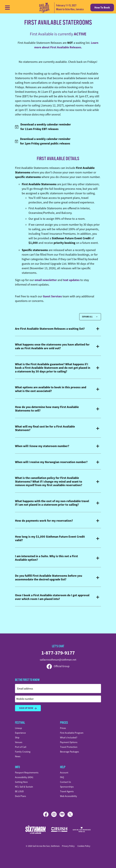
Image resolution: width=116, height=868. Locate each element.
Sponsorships (67, 787)
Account (64, 773)
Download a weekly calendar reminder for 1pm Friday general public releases (43, 141)
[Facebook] (47, 814)
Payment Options (69, 742)
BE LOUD (19, 791)
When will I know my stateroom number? (42, 446)
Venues (19, 742)
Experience (20, 733)
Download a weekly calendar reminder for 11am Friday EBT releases (43, 127)
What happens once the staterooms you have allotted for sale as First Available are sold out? (52, 346)
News (18, 756)
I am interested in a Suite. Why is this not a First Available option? (46, 558)
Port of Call (21, 747)
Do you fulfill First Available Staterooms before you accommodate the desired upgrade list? (49, 578)
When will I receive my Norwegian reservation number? (51, 462)
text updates (71, 280)
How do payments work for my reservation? (44, 521)
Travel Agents (67, 791)
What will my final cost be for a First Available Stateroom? (45, 428)
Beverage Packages (69, 752)
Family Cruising (23, 752)
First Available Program (72, 733)
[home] (60, 8)
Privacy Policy (68, 846)
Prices (63, 728)
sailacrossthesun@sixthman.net (58, 660)
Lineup (18, 728)
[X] (70, 814)
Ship (17, 738)
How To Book (102, 7)
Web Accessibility (69, 796)
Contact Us (66, 782)
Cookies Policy (84, 846)
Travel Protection (69, 747)
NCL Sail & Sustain (24, 787)
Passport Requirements (27, 773)
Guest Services (52, 296)
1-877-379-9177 (58, 653)
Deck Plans (20, 796)
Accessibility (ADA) (24, 777)
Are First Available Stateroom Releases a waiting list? (50, 329)
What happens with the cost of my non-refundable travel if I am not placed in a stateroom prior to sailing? (52, 503)
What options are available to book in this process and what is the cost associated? (51, 389)
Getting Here (21, 782)
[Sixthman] (36, 829)
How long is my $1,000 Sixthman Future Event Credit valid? (50, 539)
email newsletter (46, 280)
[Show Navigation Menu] (7, 8)
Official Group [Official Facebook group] (58, 666)
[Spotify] (63, 814)
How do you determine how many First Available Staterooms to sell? (47, 409)
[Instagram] (55, 814)
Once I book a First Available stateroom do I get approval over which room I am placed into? (52, 597)
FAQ (62, 777)
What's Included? (69, 738)
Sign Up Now (28, 708)
